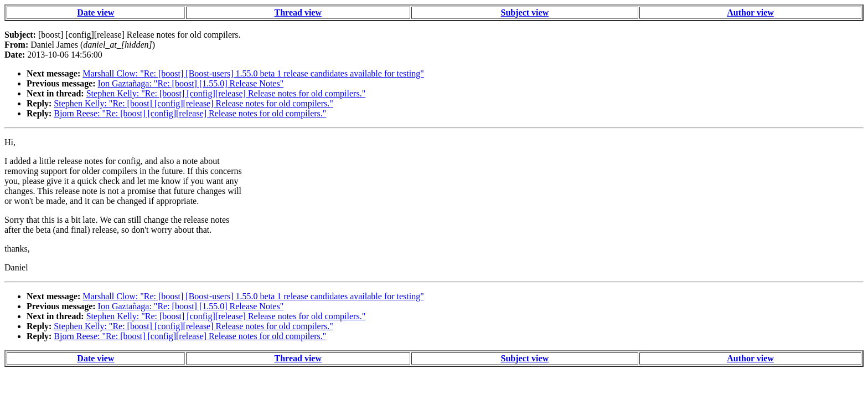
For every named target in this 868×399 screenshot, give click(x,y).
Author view (750, 12)
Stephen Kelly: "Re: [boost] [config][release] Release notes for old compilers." (226, 93)
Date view (95, 12)
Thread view (298, 12)
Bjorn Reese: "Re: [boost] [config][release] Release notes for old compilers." (190, 113)
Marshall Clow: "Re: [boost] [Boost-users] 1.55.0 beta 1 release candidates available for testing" (253, 73)
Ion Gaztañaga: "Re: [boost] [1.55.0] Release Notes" (191, 83)
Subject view (525, 12)
